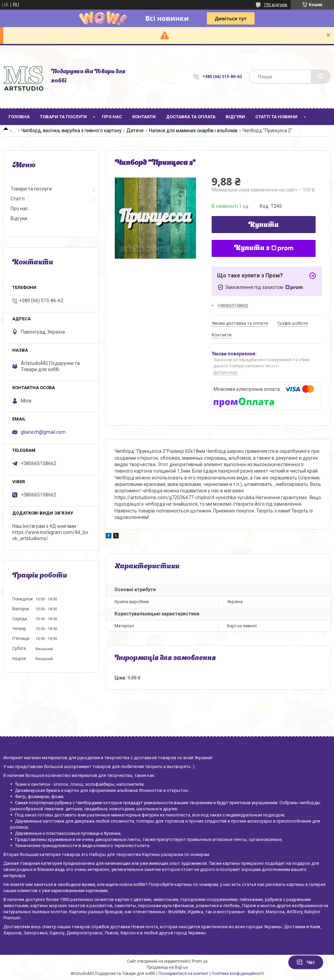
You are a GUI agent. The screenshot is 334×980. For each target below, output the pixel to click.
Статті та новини (276, 117)
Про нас (112, 117)
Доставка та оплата (191, 117)
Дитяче (135, 131)
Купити (264, 225)
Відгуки (235, 117)
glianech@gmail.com (43, 432)
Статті (18, 199)
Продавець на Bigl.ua (167, 967)
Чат (306, 962)
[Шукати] (321, 77)
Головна (19, 117)
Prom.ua (200, 961)
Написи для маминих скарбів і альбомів (193, 131)
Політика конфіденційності (238, 974)
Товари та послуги (63, 117)
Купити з (264, 248)
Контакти (144, 117)
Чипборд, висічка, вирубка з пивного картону (71, 131)
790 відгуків (276, 5)
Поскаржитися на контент (184, 974)
